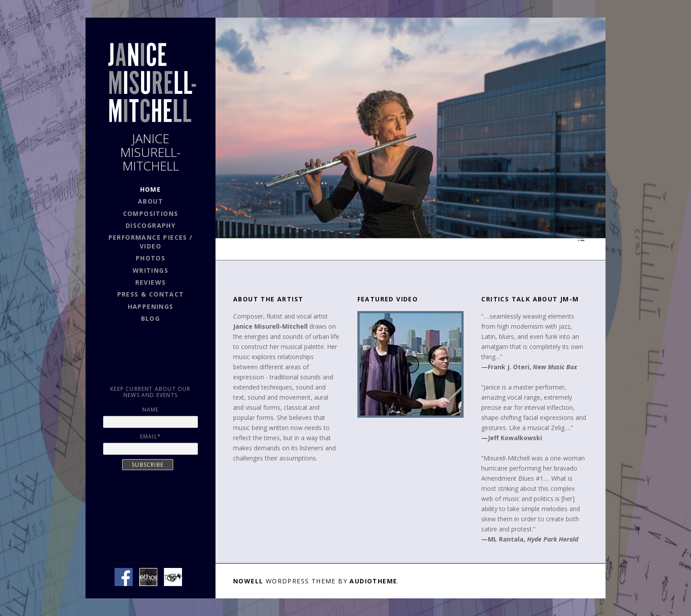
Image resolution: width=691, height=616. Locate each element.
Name (151, 410)
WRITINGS (150, 270)
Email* (150, 436)
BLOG (151, 318)
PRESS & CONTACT (151, 294)
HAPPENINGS (151, 306)
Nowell (248, 581)
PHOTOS (150, 258)
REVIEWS (151, 282)
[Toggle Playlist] (581, 238)
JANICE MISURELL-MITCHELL (150, 152)
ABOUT (150, 201)
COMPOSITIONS (151, 213)
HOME (151, 189)
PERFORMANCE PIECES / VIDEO (151, 241)
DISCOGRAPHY (150, 225)
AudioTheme (373, 581)
